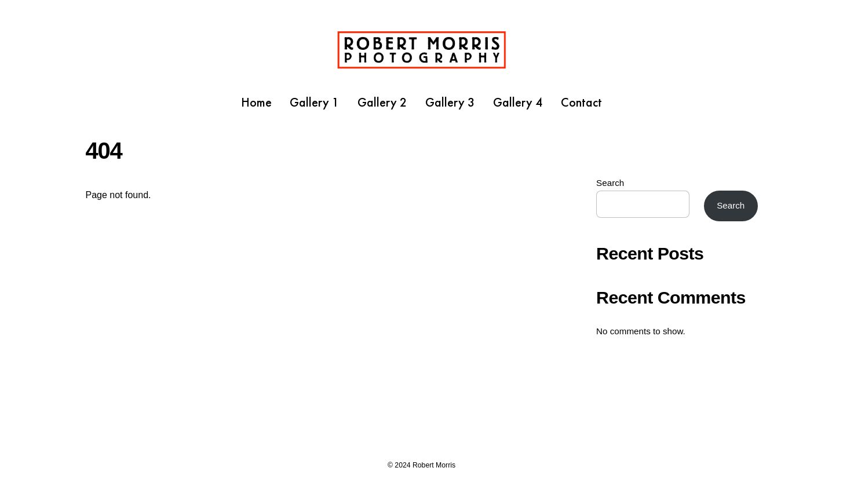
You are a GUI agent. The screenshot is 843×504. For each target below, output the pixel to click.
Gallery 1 (315, 102)
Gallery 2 (382, 102)
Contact (581, 102)
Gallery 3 (450, 102)
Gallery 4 (518, 102)
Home (256, 102)
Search (610, 183)
